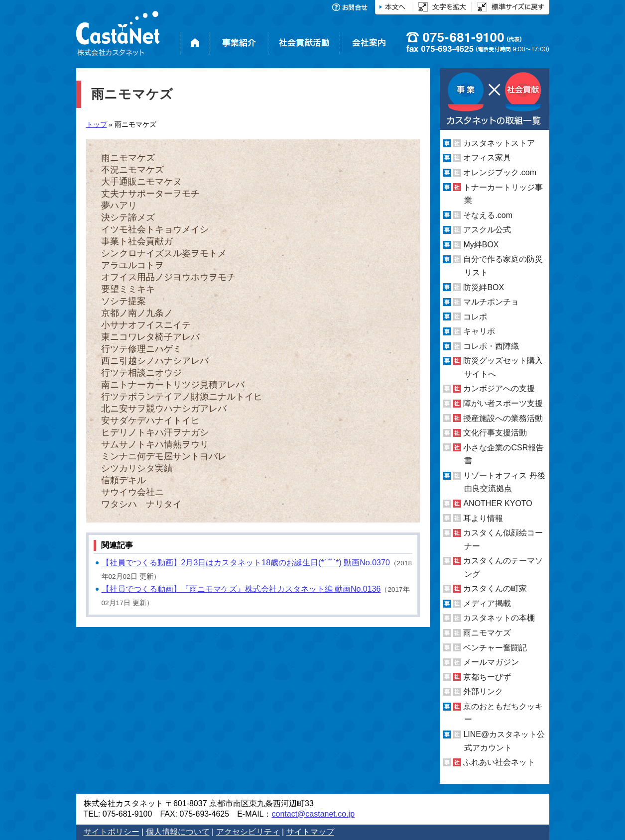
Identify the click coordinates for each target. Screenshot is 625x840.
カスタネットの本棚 (499, 618)
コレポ (475, 317)
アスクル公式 (487, 230)
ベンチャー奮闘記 (495, 648)
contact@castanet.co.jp (313, 814)
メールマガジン (491, 662)
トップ (97, 125)
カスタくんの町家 (495, 588)
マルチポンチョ (491, 302)
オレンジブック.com (500, 172)
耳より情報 (483, 518)
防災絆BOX (484, 287)
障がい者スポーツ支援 (503, 403)
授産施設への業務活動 (503, 418)
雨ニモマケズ (487, 633)
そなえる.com (488, 215)
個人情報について (178, 832)
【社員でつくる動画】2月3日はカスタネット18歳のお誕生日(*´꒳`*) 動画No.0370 (246, 563)
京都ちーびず (487, 677)
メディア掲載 (487, 603)
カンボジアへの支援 (499, 388)
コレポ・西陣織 (491, 346)
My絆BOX (481, 245)
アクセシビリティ (248, 832)
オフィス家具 (487, 157)
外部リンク (483, 691)
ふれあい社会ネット (499, 762)
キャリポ (479, 331)
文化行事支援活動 (495, 433)
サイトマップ (310, 832)
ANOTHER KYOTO (498, 503)
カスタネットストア (499, 143)
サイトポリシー (112, 832)
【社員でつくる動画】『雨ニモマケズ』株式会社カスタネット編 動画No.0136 (241, 589)
